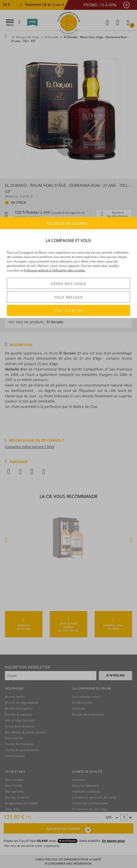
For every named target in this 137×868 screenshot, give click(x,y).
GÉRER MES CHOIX (68, 283)
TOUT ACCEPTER (69, 310)
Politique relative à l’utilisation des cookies (54, 270)
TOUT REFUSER (68, 297)
